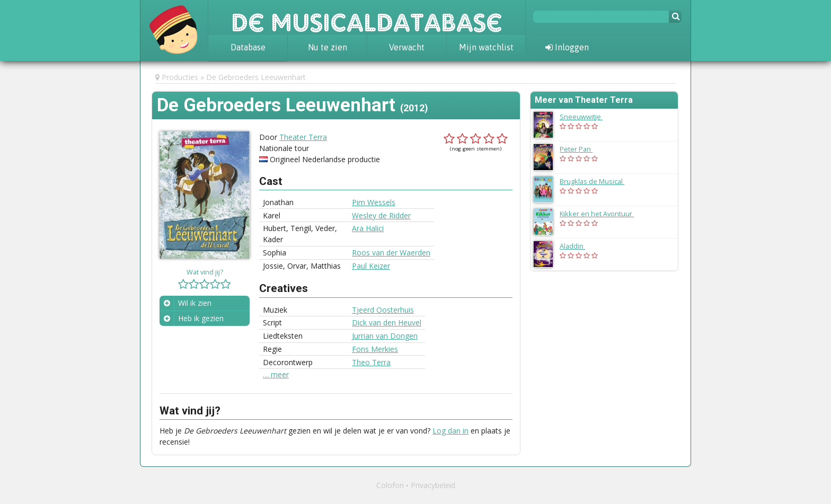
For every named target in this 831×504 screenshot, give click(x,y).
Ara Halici (368, 228)
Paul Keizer (371, 266)
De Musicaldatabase (367, 17)
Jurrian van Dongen (385, 336)
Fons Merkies (375, 349)
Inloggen (567, 47)
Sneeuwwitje (586, 117)
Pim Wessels (374, 202)
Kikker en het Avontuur (602, 214)
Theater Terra (303, 137)
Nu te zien (328, 47)
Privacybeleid (433, 485)
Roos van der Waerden (391, 253)
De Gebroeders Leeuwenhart (256, 77)
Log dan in (450, 431)
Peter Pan (581, 149)
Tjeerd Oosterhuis (383, 310)
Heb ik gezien (201, 318)
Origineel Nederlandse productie (325, 159)
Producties (180, 77)
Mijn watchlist (486, 47)
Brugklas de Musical (597, 181)
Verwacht (407, 47)
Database (248, 47)
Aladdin (578, 246)
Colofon (390, 485)
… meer (276, 375)
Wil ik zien (195, 303)
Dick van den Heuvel (387, 322)
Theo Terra (371, 362)
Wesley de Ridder (381, 215)
